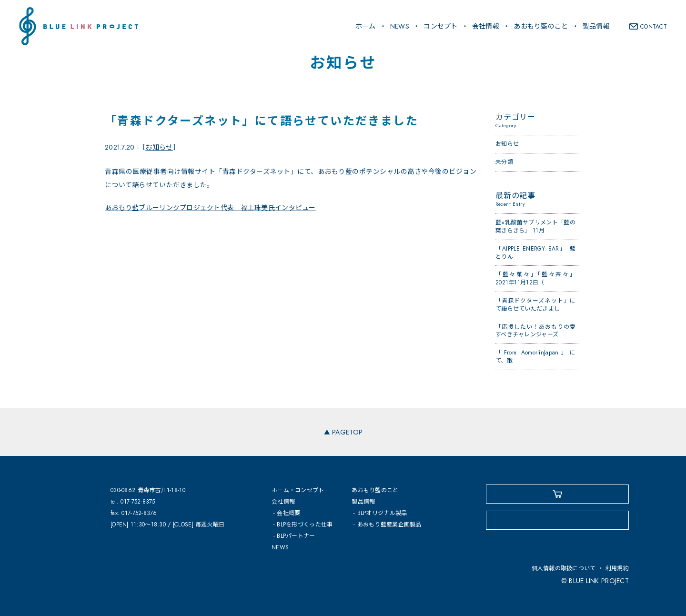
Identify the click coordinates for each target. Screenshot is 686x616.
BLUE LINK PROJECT (79, 26)
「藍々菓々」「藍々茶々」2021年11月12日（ (535, 278)
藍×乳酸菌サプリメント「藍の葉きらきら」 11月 (535, 227)
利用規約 (617, 568)
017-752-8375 (138, 502)
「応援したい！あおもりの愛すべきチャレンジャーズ (535, 331)
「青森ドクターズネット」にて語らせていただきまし (535, 305)
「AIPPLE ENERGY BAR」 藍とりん (535, 253)
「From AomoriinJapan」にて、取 (535, 357)
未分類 (504, 162)
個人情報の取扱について (564, 568)
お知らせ (159, 147)
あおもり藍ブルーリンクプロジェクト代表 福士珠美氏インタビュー (210, 208)
